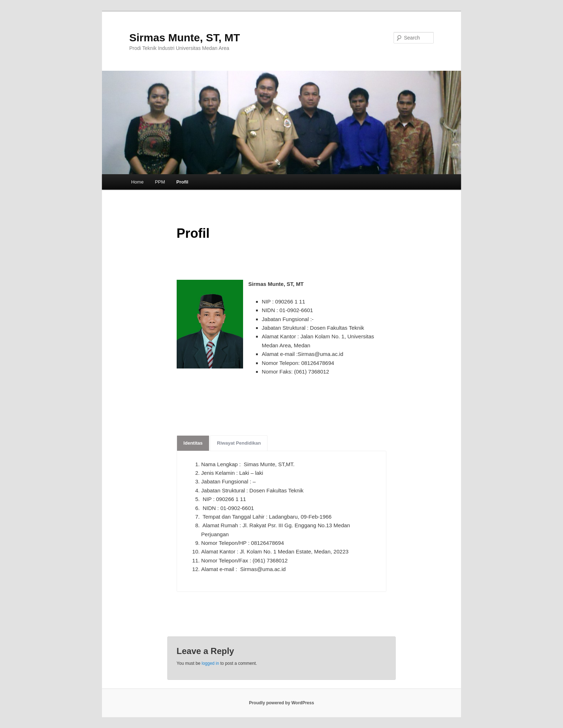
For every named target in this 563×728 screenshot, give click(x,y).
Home (137, 182)
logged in (210, 663)
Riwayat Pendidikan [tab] (239, 443)
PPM (160, 182)
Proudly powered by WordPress (281, 703)
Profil (182, 182)
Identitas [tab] (193, 443)
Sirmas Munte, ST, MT (185, 38)
